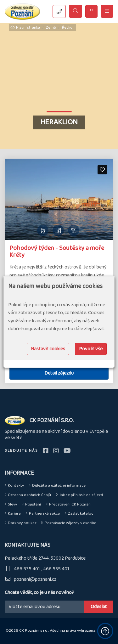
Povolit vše (91, 349)
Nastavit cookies (48, 349)
